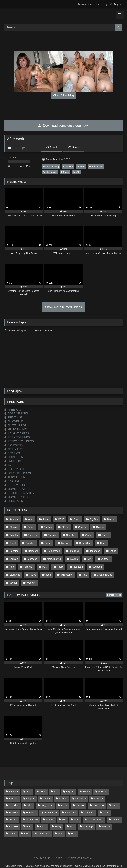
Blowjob (14, 526)
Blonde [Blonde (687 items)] (86, 783)
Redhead (62, 561)
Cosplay (114, 526)
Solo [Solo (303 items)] (72, 818)
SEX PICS (12, 453)
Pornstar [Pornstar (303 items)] (13, 818)
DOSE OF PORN (16, 414)
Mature (55, 554)
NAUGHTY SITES (16, 433)
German (48, 540)
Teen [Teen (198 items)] (26, 825)
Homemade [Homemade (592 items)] (51, 804)
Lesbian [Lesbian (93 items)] (13, 811)
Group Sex (67, 540)
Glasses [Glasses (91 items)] (80, 797)
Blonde (108, 519)
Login (106, 4)
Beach (74, 519)
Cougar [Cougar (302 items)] (47, 790)
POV (30, 561)
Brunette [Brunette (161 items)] (13, 790)
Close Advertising (63, 96)
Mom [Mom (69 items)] (77, 811)
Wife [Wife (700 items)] (74, 825)
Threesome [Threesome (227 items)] (43, 825)
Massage (14, 554)
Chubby (80, 526)
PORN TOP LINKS (17, 437)
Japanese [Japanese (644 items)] (89, 804)
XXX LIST (12, 481)
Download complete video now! (63, 126)
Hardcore (14, 547)
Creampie (15, 533)
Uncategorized (82, 568)
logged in (25, 331)
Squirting (81, 561)
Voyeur (103, 568)
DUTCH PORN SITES (19, 493)
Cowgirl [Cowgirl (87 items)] (63, 790)
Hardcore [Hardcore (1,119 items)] (31, 804)
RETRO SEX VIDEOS (19, 441)
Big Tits (91, 519)
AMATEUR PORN (16, 425)
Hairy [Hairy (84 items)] (115, 797)
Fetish (31, 540)
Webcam (14, 575)
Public (45, 561)
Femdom (14, 540)
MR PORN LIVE (15, 429)
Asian (44, 519)
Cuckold (33, 533)
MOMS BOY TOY (16, 497)
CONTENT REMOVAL (80, 850)
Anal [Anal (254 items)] (29, 783)
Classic (97, 526)
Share (74, 147)
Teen (28, 568)
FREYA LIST (13, 418)
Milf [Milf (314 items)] (64, 811)
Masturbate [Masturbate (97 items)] (32, 811)
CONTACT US (42, 850)
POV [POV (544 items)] (29, 818)
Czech (69, 533)
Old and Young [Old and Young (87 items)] (95, 811)
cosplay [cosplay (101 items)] (31, 790)
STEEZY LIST (14, 469)
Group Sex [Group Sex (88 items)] (98, 797)
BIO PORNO (13, 445)
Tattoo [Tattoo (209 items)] (12, 825)
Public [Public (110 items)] (43, 818)
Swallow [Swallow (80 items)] (106, 818)
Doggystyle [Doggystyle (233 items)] (47, 797)
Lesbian (108, 547)
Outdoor (85, 554)
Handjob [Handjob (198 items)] (13, 804)
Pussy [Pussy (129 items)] (58, 818)
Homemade (96, 166)
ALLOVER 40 (14, 422)
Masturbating (51, 166)
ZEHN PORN (14, 457)
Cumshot (51, 533)
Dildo (81, 166)
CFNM (63, 526)
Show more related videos (63, 307)
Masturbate (50, 172)
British (30, 526)
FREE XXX (12, 410)
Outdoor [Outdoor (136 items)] (116, 811)
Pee (100, 554)
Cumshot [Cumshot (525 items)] (14, 797)
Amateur (68, 166)
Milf (69, 554)
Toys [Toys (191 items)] (60, 825)
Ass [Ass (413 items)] (56, 783)
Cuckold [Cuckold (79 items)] (98, 790)
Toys (63, 568)
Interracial (55, 547)
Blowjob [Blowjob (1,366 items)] (102, 783)
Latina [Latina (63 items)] (106, 804)
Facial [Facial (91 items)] (64, 797)
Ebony (84, 533)
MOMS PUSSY (15, 489)
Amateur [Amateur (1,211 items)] (13, 783)
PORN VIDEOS (15, 485)
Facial (100, 533)
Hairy (85, 540)
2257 (59, 850)
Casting (47, 526)
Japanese (74, 547)
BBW (59, 519)
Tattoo (13, 568)
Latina (92, 547)
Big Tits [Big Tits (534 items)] (70, 783)
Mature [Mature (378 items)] (50, 811)
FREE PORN (14, 501)
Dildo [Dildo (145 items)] (30, 797)
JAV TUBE (12, 465)
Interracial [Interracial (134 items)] (70, 804)
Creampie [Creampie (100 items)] (81, 790)
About (52, 147)
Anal (30, 519)
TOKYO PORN (15, 477)
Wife (77, 172)
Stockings (100, 561)
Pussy (65, 172)
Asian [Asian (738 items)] (42, 783)
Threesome (45, 568)
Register (118, 4)
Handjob (101, 540)
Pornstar (14, 561)
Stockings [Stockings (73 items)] (88, 818)
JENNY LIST (13, 449)
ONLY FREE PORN (17, 473)
